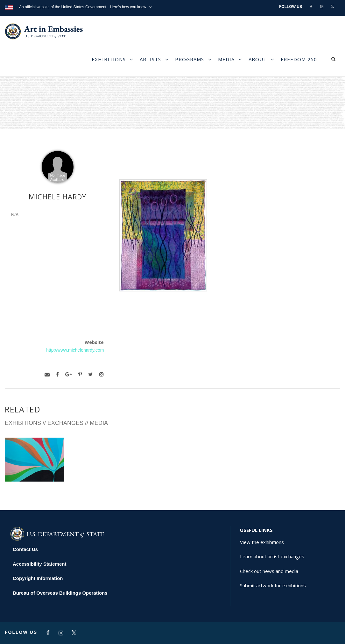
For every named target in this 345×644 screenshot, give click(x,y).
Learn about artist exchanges (272, 556)
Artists (150, 59)
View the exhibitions (262, 542)
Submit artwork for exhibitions (273, 585)
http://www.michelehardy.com (75, 350)
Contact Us (25, 549)
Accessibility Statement (39, 564)
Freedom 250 (299, 59)
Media (226, 59)
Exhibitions (109, 59)
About (258, 59)
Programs (190, 59)
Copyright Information (38, 578)
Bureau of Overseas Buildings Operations (60, 593)
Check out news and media (269, 571)
